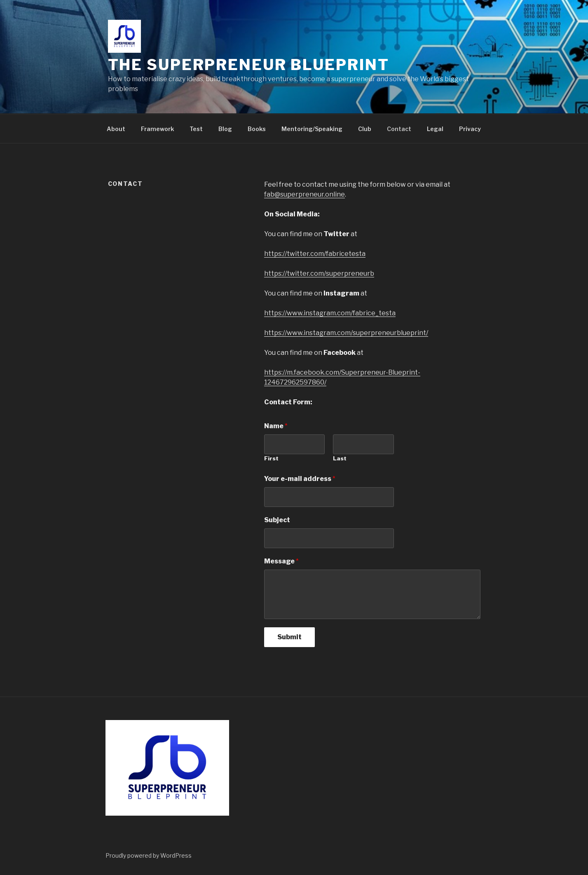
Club (365, 129)
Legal (435, 129)
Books (257, 129)
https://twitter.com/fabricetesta (315, 254)
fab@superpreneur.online (305, 194)
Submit (289, 637)
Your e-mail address (300, 479)
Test (196, 129)
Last (340, 458)
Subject (277, 520)
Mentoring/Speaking (312, 129)
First (271, 458)
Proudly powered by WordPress (149, 855)
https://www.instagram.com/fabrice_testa (330, 313)
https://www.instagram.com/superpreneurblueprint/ (346, 333)
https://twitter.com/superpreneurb (319, 273)
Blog (225, 129)
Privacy (470, 129)
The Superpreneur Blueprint (249, 65)
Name (276, 426)
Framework (157, 129)
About (116, 129)
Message (281, 561)
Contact (399, 129)
